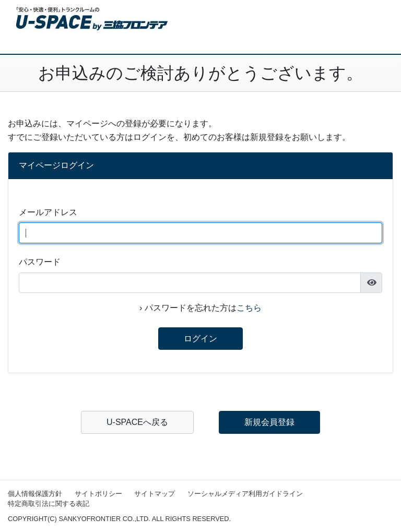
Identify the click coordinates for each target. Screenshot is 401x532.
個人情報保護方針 (35, 494)
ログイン (200, 339)
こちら (249, 308)
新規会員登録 (269, 422)
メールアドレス (48, 212)
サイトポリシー (98, 494)
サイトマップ (155, 494)
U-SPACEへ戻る (137, 422)
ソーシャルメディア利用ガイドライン (245, 494)
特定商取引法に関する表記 (49, 504)
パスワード (40, 262)
